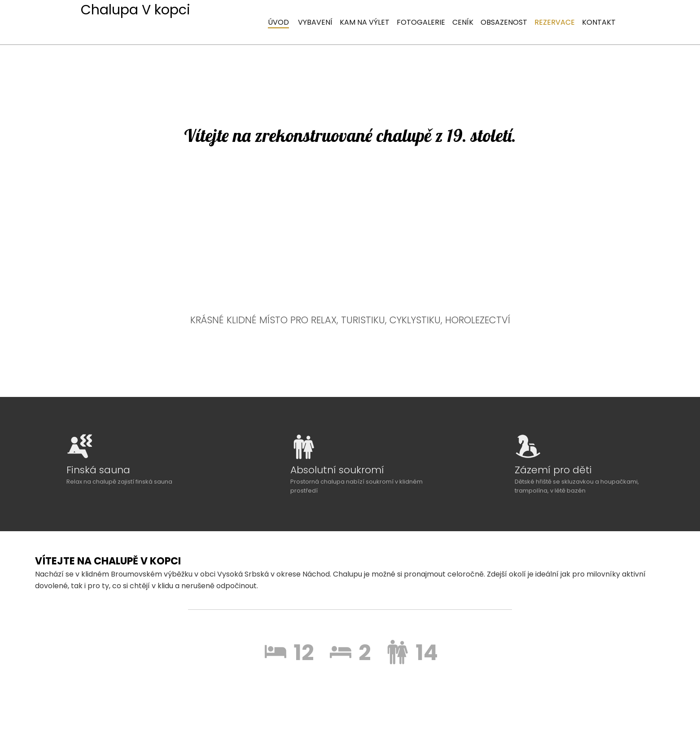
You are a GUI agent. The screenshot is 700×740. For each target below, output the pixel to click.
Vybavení (315, 22)
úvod (278, 22)
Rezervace (555, 22)
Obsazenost (504, 22)
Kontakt (599, 22)
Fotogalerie (421, 22)
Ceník (463, 22)
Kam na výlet (365, 22)
